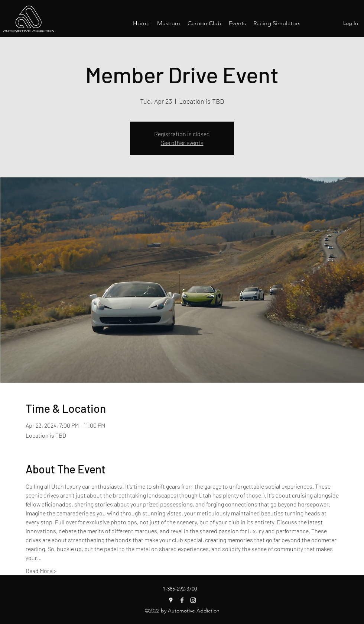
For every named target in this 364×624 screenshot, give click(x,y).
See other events (182, 143)
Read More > (41, 571)
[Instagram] (193, 600)
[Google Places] (171, 600)
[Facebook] (182, 600)
